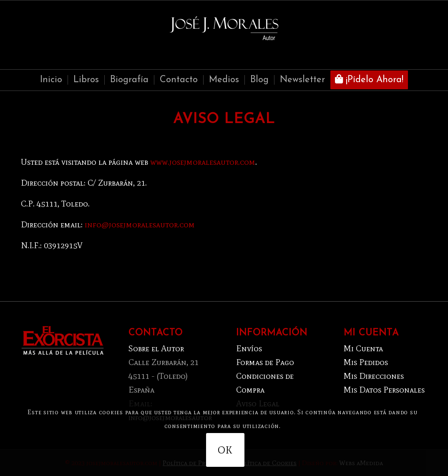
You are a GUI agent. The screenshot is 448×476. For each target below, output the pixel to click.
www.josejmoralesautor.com (203, 162)
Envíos (249, 348)
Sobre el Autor (156, 348)
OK (225, 450)
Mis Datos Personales (384, 390)
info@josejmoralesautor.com (140, 224)
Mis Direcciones (374, 376)
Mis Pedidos (366, 362)
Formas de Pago (265, 362)
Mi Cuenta (363, 348)
